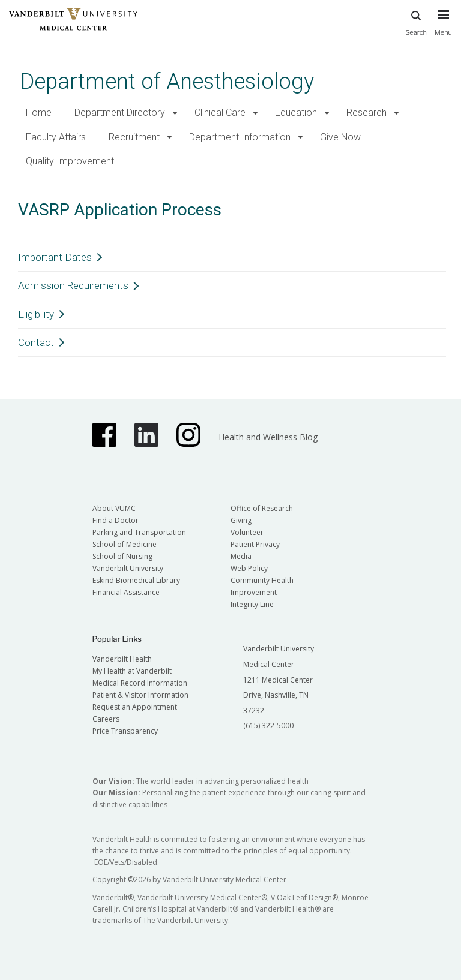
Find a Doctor (116, 520)
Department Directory (120, 112)
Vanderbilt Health (122, 659)
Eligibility (36, 314)
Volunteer (247, 532)
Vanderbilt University (128, 568)
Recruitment (134, 137)
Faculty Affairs (56, 137)
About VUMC (114, 508)
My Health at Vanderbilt (132, 671)
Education (296, 112)
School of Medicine (125, 544)
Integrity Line (252, 604)
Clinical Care (220, 112)
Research (366, 112)
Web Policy (249, 568)
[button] (175, 113)
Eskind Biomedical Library (136, 580)
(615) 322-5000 (268, 725)
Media (241, 556)
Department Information (240, 137)
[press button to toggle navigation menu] (443, 28)
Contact (36, 342)
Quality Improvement (70, 161)
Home (39, 112)
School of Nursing (122, 556)
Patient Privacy (255, 544)
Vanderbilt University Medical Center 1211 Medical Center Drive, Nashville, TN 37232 (279, 679)
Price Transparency (125, 731)
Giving (241, 520)
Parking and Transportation (139, 532)
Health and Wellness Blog (268, 437)
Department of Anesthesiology (167, 81)
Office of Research (262, 508)
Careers (106, 719)
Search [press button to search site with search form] (416, 21)
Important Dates (55, 257)
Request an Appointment (135, 707)
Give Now (340, 137)
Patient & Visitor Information (140, 695)
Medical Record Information (140, 683)
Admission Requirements (73, 285)
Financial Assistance (126, 592)
